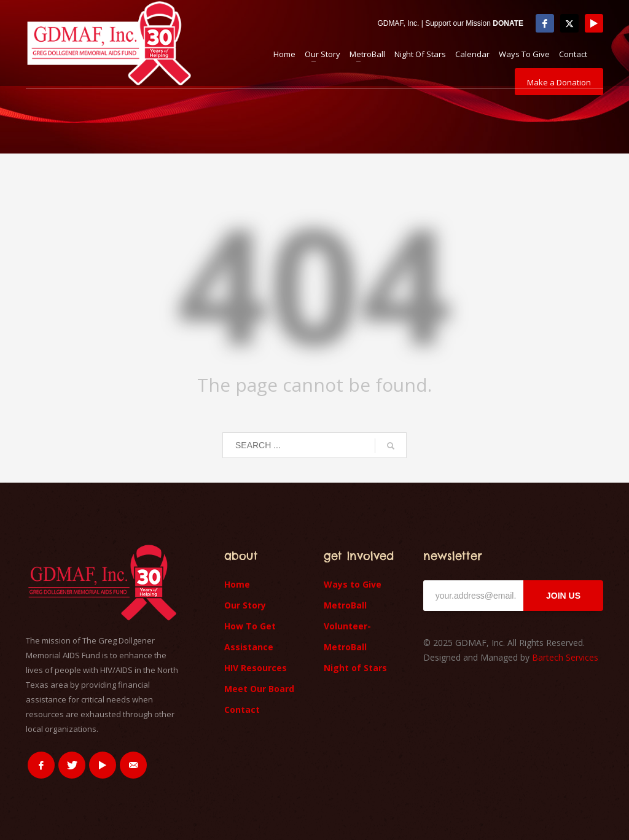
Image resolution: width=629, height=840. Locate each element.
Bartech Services (565, 657)
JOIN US (563, 596)
